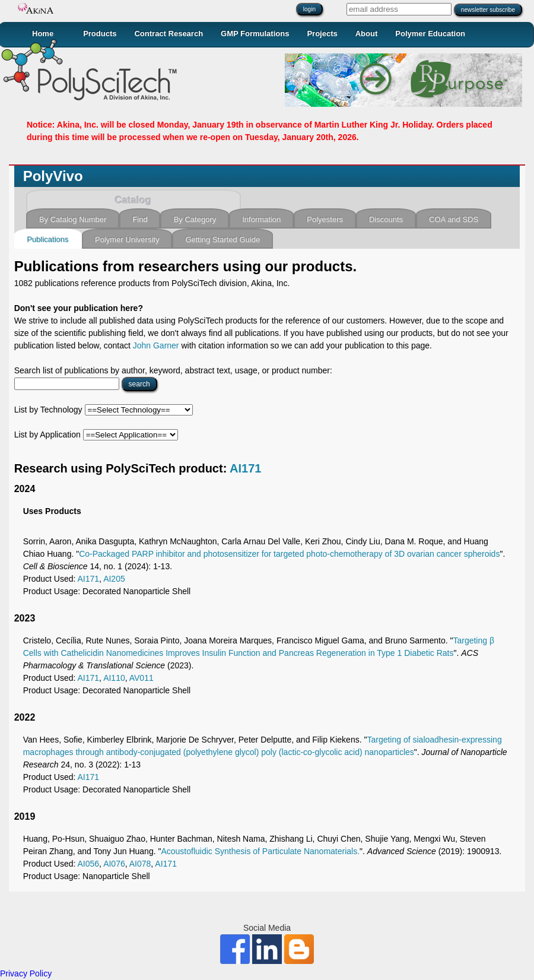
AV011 (142, 678)
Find (140, 219)
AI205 (114, 579)
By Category (195, 219)
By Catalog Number (73, 219)
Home (43, 34)
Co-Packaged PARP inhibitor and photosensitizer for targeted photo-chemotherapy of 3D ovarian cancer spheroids (289, 554)
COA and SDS (454, 219)
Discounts (386, 219)
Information (261, 219)
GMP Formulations (255, 34)
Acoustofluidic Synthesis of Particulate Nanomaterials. (260, 851)
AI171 (245, 468)
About (367, 34)
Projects (322, 34)
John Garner (156, 345)
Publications (48, 240)
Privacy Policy (26, 973)
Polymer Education (430, 34)
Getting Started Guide (223, 240)
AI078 (140, 864)
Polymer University (127, 240)
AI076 (114, 864)
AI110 (114, 678)
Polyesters (325, 219)
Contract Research (169, 34)
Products (100, 34)
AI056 (89, 864)
